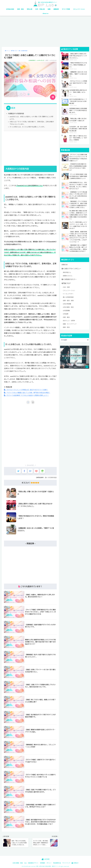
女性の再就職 (67, 303)
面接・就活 (66, 326)
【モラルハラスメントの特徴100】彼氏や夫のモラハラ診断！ (26, 390)
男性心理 (30, 9)
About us (46, 13)
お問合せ (75, 863)
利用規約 (43, 863)
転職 (49, 9)
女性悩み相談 (10, 9)
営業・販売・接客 (68, 300)
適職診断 (56, 9)
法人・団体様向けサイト (31, 863)
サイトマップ (66, 863)
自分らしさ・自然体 (69, 320)
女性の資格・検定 (68, 306)
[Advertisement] (45, 31)
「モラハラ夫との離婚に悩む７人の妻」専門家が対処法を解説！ (27, 392)
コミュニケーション (79, 9)
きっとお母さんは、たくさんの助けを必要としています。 (27, 127)
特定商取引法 (57, 863)
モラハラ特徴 (66, 9)
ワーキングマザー (68, 293)
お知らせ (65, 264)
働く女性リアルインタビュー (71, 268)
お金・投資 (66, 286)
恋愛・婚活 (20, 9)
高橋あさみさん (68, 275)
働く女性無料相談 (51, 478)
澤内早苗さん (67, 272)
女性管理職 (66, 310)
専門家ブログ (66, 283)
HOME (46, 859)
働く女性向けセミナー (69, 279)
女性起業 (66, 313)
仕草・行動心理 (40, 9)
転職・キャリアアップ (70, 323)
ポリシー (49, 863)
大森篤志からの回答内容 (16, 113)
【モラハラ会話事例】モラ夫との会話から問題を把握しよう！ (26, 395)
